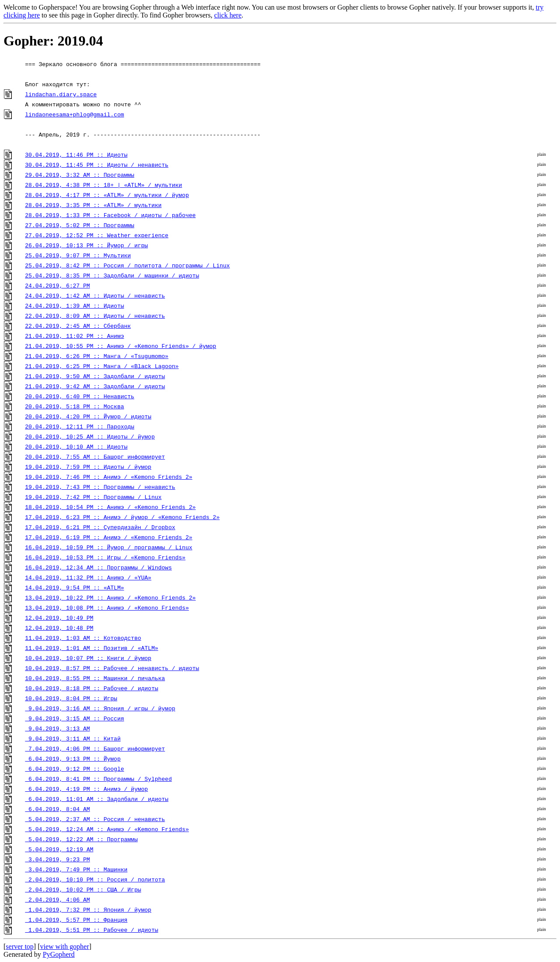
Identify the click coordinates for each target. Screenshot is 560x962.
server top (20, 946)
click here (228, 15)
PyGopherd (59, 954)
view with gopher (65, 946)
